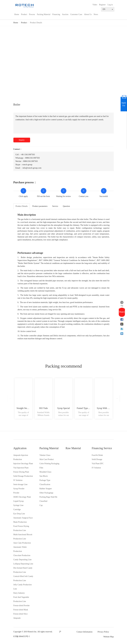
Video (95, 5)
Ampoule (17, 618)
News (96, 14)
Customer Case (76, 14)
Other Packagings (46, 493)
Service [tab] (55, 206)
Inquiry (22, 140)
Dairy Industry (19, 593)
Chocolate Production (22, 555)
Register (102, 5)
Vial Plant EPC (98, 464)
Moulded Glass (45, 472)
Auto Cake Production (22, 543)
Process (32, 14)
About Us (88, 14)
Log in (110, 5)
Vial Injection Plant (21, 468)
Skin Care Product (47, 459)
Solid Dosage (97, 459)
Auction (65, 14)
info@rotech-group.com (32, 168)
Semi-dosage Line (20, 484)
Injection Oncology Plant (23, 464)
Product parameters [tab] (40, 206)
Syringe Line (18, 505)
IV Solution (18, 480)
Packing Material (44, 14)
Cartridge (17, 509)
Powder (16, 493)
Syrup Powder (19, 489)
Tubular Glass (45, 455)
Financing (56, 14)
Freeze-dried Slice (20, 614)
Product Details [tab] (22, 206)
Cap (41, 505)
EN (108, 9)
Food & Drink (97, 455)
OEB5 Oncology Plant (22, 497)
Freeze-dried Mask (21, 610)
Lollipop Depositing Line (23, 564)
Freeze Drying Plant (21, 472)
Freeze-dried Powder (22, 606)
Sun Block (44, 476)
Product (24, 14)
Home (17, 14)
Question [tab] (66, 206)
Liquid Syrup (19, 501)
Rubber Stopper (46, 489)
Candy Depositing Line (23, 560)
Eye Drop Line (19, 514)
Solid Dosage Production (23, 476)
